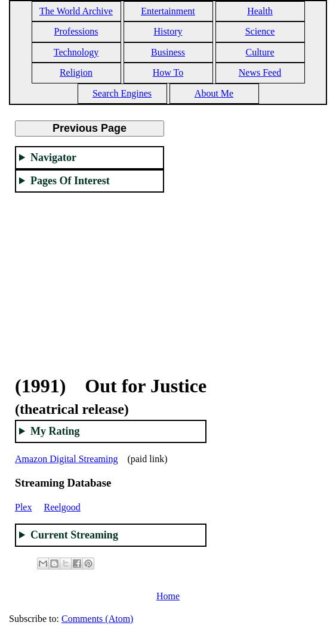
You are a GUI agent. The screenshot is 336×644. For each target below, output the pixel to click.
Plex (23, 507)
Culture (260, 52)
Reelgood (62, 507)
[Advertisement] (90, 277)
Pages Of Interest (70, 181)
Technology (76, 52)
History (168, 31)
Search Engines (122, 93)
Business (168, 52)
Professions (76, 31)
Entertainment (168, 11)
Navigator (53, 157)
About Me (214, 93)
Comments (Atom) (97, 619)
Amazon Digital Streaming (66, 459)
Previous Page (90, 128)
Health (260, 11)
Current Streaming (74, 535)
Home (168, 596)
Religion (76, 72)
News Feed (260, 72)
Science (260, 31)
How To (168, 72)
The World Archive (76, 11)
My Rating (55, 431)
